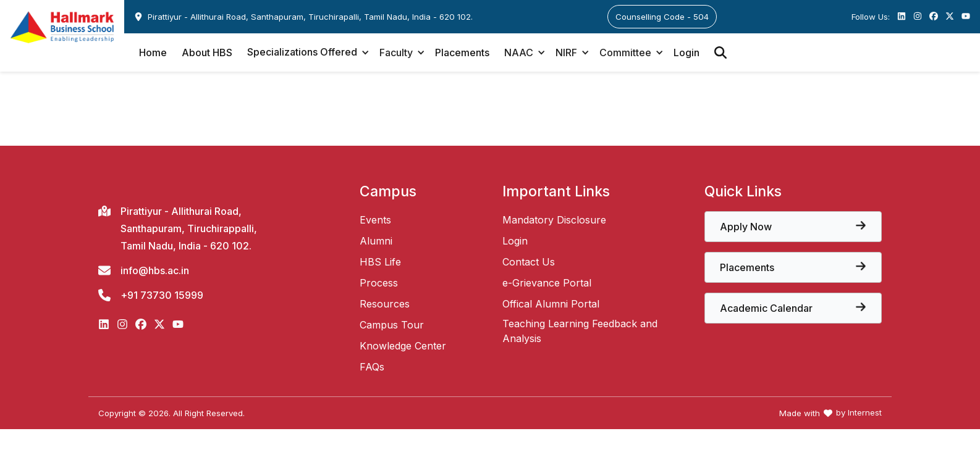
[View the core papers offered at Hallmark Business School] (793, 227)
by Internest (859, 413)
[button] (306, 52)
